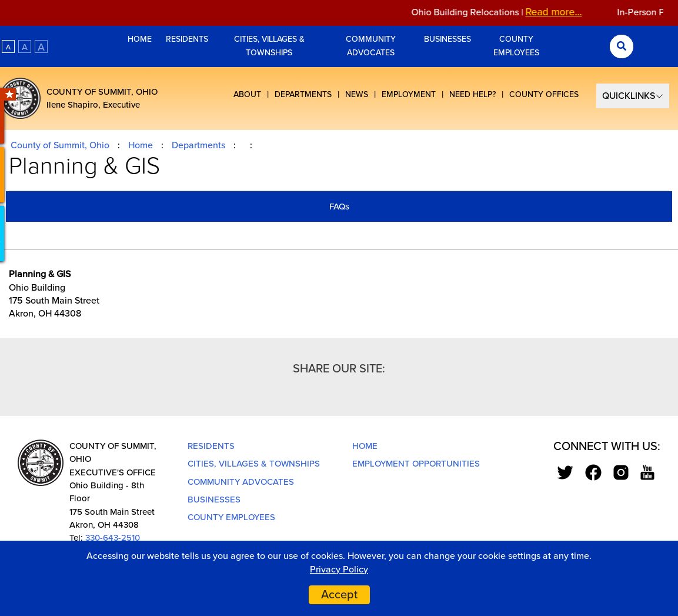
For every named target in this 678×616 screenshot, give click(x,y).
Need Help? (472, 94)
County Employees (516, 46)
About (247, 94)
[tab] (339, 207)
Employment (409, 94)
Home (141, 39)
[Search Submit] (622, 46)
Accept (339, 595)
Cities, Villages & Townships (269, 46)
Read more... (560, 12)
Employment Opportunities (416, 464)
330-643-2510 (113, 538)
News (357, 94)
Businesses (447, 39)
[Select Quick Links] (633, 96)
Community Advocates (371, 46)
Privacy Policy (339, 570)
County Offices (544, 94)
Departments (303, 94)
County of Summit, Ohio (60, 145)
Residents (187, 39)
